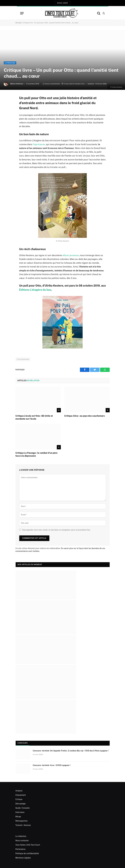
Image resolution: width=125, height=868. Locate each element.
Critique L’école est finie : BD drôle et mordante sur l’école (34, 417)
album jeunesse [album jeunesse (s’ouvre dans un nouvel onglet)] (71, 255)
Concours (23, 743)
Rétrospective (22, 821)
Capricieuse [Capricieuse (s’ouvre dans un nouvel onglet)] (39, 144)
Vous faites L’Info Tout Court (28, 845)
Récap (18, 817)
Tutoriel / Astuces (23, 825)
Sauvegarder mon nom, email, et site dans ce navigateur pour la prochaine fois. (56, 530)
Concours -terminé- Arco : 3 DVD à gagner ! (52, 765)
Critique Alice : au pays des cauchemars (85, 416)
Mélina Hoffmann (17, 84)
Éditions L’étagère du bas (35, 290)
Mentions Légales (23, 858)
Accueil (19, 23)
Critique (19, 799)
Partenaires (21, 849)
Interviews (20, 812)
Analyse (19, 791)
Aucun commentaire (51, 84)
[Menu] (22, 13)
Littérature (10, 63)
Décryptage (21, 804)
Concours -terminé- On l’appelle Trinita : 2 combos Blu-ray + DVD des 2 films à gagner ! (71, 751)
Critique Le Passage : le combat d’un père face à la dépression (36, 454)
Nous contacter (22, 841)
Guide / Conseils (23, 808)
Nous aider (62, 3)
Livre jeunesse (23, 359)
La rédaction (21, 836)
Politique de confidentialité (27, 853)
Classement (21, 795)
